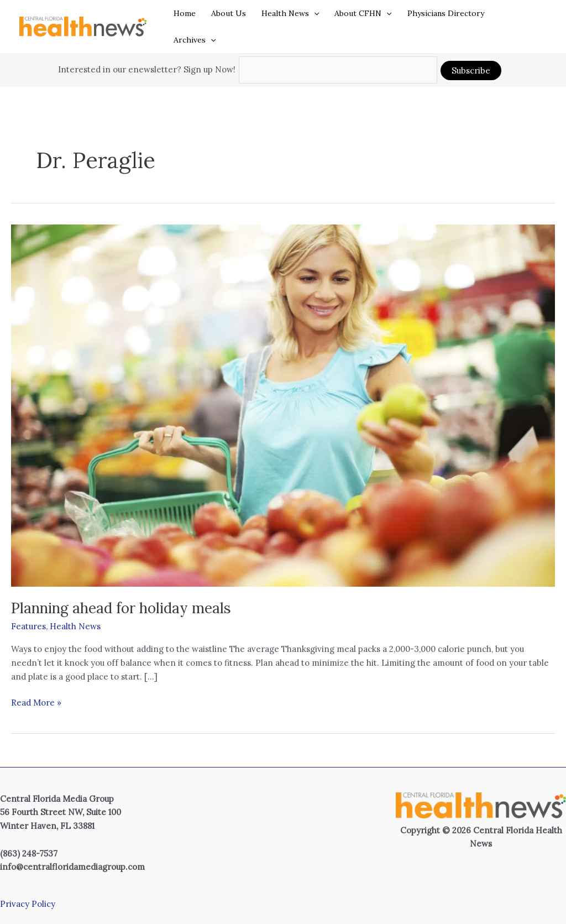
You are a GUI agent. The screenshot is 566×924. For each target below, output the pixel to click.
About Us (229, 13)
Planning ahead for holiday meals (121, 608)
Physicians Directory (446, 13)
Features (28, 626)
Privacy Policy (28, 904)
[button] (314, 13)
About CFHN (363, 13)
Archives (195, 40)
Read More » (36, 703)
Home (185, 13)
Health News (290, 13)
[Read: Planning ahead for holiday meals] (283, 404)
